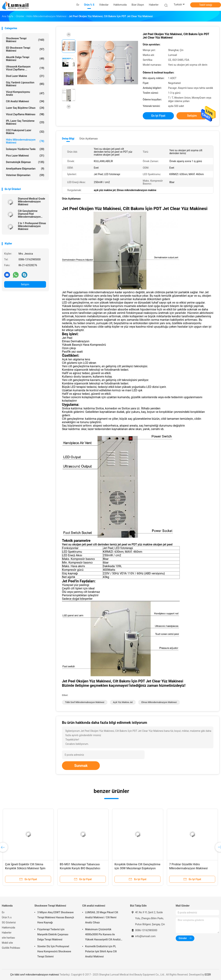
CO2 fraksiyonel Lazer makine (25, 132)
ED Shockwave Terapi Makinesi (25, 49)
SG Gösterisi (9, 922)
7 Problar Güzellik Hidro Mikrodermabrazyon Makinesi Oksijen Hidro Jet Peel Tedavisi (189, 868)
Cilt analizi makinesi (25, 101)
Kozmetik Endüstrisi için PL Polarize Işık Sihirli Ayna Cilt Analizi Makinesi (101, 951)
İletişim (25, 284)
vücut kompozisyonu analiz (25, 93)
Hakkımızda (8, 928)
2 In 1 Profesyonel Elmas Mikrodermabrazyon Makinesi (32, 226)
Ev (3, 912)
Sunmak (81, 766)
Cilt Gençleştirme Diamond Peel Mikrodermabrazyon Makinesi (29, 214)
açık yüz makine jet (123, 702)
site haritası (8, 938)
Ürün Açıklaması (88, 139)
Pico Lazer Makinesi (25, 156)
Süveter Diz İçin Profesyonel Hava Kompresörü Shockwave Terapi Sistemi (54, 951)
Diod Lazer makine (25, 76)
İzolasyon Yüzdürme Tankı (25, 149)
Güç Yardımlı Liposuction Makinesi (25, 84)
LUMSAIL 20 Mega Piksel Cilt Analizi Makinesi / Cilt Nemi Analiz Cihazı (102, 917)
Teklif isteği (206, 5)
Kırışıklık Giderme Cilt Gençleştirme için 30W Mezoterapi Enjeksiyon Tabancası (137, 868)
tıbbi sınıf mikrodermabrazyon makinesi (85, 702)
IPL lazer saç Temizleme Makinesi (25, 122)
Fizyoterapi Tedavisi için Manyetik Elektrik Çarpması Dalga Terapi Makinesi (53, 934)
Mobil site (7, 943)
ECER (208, 975)
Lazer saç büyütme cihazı (25, 108)
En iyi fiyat (158, 116)
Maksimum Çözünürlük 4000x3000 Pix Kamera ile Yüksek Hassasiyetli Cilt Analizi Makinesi (103, 935)
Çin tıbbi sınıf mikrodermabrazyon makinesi (35, 975)
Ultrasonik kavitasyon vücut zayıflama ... (25, 68)
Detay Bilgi (68, 139)
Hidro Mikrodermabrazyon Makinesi (25, 141)
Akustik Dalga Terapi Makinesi (25, 59)
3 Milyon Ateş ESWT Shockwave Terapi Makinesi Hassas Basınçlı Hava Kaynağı (56, 917)
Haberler (7, 933)
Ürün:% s (7, 917)
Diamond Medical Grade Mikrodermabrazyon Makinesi (32, 202)
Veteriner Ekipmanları (25, 175)
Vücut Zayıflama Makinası (25, 114)
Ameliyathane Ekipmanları (25, 169)
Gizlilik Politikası (11, 948)
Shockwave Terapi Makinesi (25, 40)
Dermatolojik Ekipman (25, 162)
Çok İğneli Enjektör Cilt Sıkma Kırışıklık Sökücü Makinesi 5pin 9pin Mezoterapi (25, 868)
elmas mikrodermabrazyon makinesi (159, 702)
